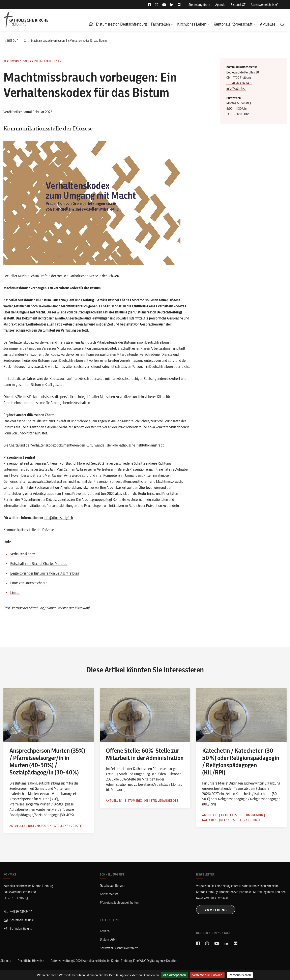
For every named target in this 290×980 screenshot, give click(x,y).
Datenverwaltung (62, 961)
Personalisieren (240, 975)
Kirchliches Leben (192, 24)
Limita (15, 593)
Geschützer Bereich (112, 885)
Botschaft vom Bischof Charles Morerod (39, 564)
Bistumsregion (15, 61)
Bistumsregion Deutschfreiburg (121, 24)
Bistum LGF (238, 5)
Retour (11, 41)
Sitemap (6, 961)
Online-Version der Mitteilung (68, 608)
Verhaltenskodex (23, 554)
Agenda (220, 5)
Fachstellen (160, 24)
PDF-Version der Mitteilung (24, 608)
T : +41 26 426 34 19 (239, 83)
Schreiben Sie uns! (19, 920)
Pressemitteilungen (46, 61)
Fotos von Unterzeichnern (29, 583)
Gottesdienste (109, 894)
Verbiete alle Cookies (207, 975)
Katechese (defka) (216, 820)
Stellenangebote (199, 5)
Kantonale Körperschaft (233, 24)
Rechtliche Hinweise (31, 961)
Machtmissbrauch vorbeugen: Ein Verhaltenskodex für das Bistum (69, 41)
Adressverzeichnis (264, 5)
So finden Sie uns (18, 928)
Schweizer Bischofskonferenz (119, 948)
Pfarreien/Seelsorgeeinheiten (119, 902)
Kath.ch (105, 931)
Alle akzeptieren (174, 975)
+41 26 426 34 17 (18, 911)
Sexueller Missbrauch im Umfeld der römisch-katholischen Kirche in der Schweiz (61, 276)
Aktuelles (268, 24)
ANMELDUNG (216, 910)
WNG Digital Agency (153, 961)
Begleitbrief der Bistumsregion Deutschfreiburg (45, 573)
